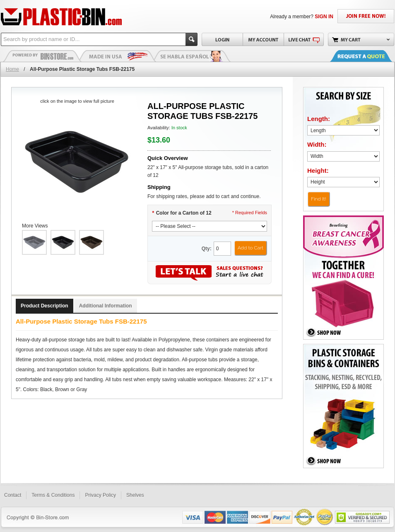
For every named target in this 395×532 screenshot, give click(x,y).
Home (12, 69)
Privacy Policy (100, 495)
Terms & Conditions (53, 495)
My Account (263, 39)
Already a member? (302, 17)
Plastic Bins (42, 56)
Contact (13, 495)
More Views (35, 226)
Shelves (135, 495)
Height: (318, 170)
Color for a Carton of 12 (182, 213)
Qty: (207, 249)
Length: (319, 119)
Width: (317, 144)
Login (222, 39)
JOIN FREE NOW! (366, 16)
